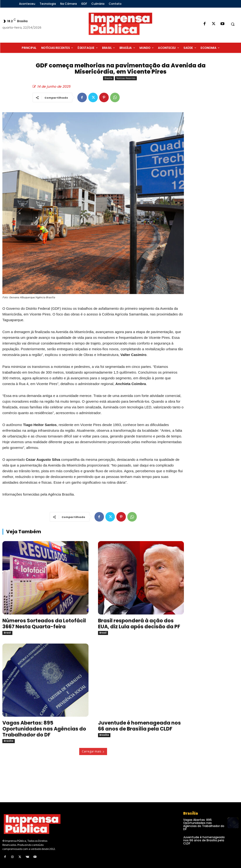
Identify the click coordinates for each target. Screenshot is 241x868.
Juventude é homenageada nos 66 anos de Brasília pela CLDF (139, 726)
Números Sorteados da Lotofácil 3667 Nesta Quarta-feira (44, 624)
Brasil (7, 633)
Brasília (108, 78)
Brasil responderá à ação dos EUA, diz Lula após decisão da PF (139, 624)
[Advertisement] (215, 194)
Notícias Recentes (126, 78)
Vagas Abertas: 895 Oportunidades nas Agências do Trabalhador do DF (44, 729)
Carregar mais (93, 751)
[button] (233, 24)
